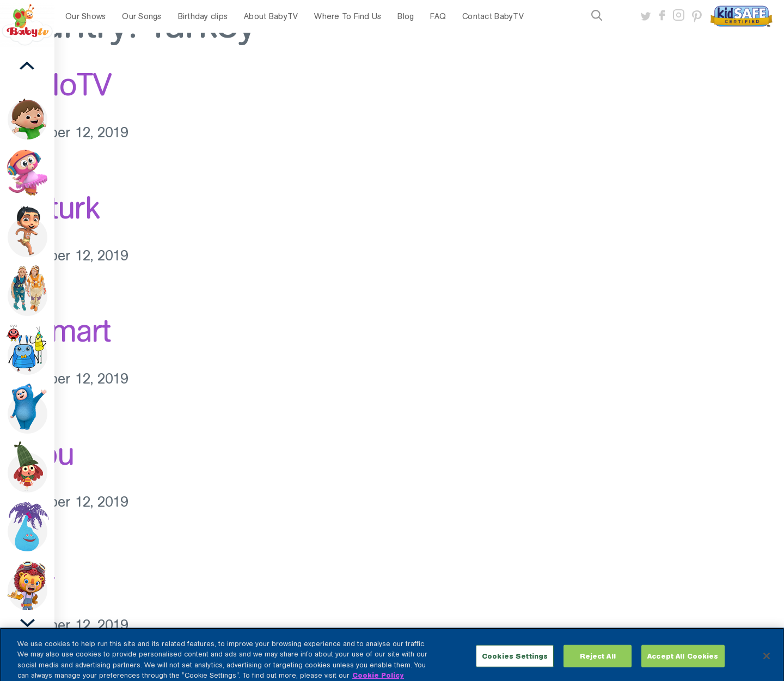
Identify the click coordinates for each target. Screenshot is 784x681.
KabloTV (56, 84)
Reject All (598, 661)
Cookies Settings (515, 661)
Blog (406, 16)
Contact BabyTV (493, 16)
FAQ (438, 16)
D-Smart (56, 331)
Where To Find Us (348, 16)
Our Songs (142, 16)
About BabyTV (271, 16)
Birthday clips (203, 16)
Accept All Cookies (683, 661)
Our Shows (85, 16)
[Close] (767, 661)
